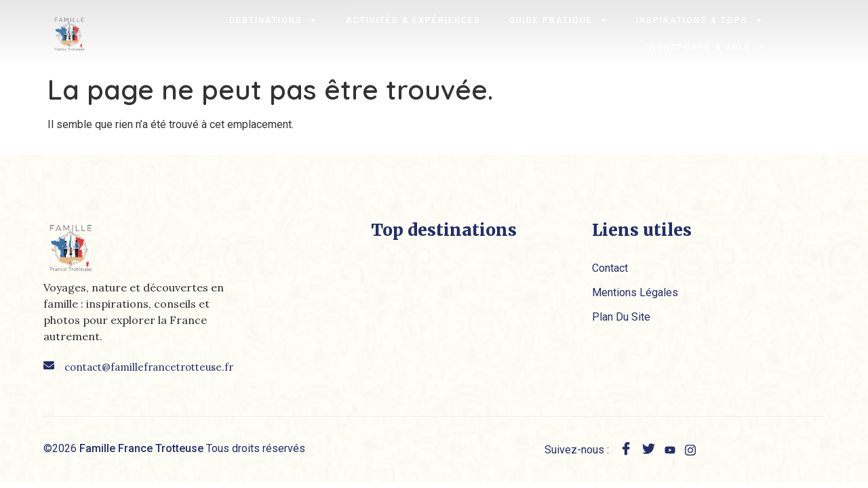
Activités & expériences (413, 20)
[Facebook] (626, 450)
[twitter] (649, 450)
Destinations (273, 20)
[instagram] (690, 449)
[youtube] (670, 449)
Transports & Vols (705, 47)
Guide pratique (558, 20)
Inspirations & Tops (699, 20)
